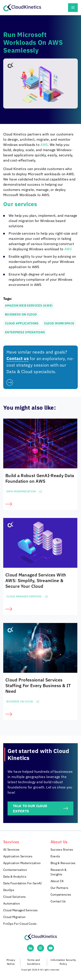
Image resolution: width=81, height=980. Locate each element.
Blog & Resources (63, 863)
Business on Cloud (20, 701)
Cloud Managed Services (24, 596)
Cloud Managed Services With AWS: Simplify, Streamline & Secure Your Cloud (36, 580)
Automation (12, 903)
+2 (40, 492)
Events (55, 856)
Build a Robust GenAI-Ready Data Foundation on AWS (40, 478)
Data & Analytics (15, 876)
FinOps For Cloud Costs (20, 924)
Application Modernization (22, 863)
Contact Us (58, 901)
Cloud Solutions (15, 897)
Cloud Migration (14, 917)
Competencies (61, 895)
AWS (44, 145)
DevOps (9, 890)
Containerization (15, 870)
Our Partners (60, 888)
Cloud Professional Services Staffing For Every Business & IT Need (38, 685)
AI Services (11, 850)
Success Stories (62, 850)
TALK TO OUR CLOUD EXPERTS (30, 808)
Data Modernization (21, 491)
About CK (57, 881)
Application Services (18, 856)
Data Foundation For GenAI (23, 883)
